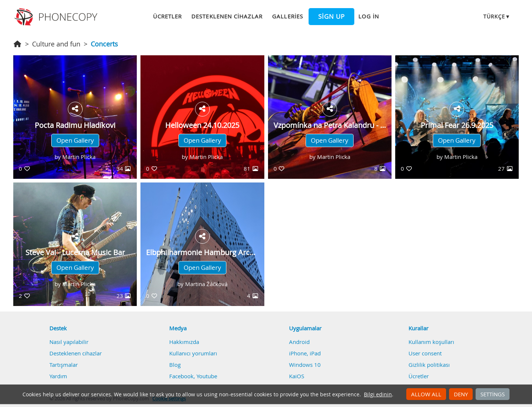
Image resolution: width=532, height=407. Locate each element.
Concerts (104, 44)
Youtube (207, 376)
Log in (369, 16)
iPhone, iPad (305, 353)
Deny (461, 394)
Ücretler (167, 16)
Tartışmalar (64, 365)
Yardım (58, 376)
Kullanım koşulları (431, 342)
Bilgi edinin (378, 394)
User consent (425, 353)
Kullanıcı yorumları (193, 353)
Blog (175, 365)
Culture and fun (56, 44)
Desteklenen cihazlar (227, 16)
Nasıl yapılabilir (69, 342)
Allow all (426, 394)
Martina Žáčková (206, 284)
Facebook (181, 376)
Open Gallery (75, 140)
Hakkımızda (184, 342)
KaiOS (297, 376)
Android (299, 342)
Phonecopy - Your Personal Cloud (57, 17)
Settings (493, 394)
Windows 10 (305, 365)
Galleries (287, 16)
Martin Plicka (79, 157)
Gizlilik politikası (429, 365)
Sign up (331, 17)
